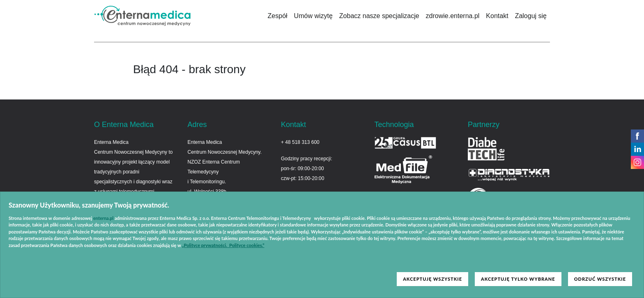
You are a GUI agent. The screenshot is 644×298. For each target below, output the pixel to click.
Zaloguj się (531, 16)
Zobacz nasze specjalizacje (379, 16)
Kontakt (497, 16)
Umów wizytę (313, 16)
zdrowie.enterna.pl (453, 16)
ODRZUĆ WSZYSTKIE (600, 279)
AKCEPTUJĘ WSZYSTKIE (432, 279)
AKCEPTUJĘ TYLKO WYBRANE (518, 279)
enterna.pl (103, 218)
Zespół (278, 16)
